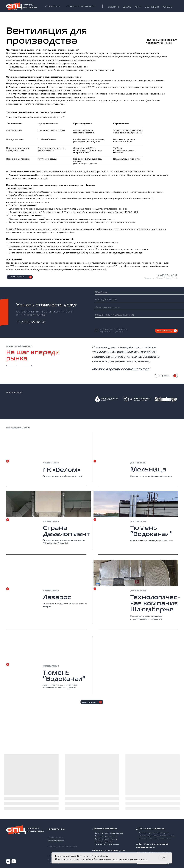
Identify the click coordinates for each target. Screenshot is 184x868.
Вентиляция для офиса (104, 842)
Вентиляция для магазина (106, 836)
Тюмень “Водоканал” (64, 676)
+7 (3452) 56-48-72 (167, 275)
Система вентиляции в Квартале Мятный (63, 476)
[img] (48, 648)
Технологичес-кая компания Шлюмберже (155, 603)
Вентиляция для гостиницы (106, 839)
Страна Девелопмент (66, 531)
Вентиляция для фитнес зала (107, 845)
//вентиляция (51, 666)
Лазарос (57, 597)
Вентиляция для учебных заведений (154, 833)
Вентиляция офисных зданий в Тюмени (155, 839)
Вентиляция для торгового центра (109, 833)
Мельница (148, 469)
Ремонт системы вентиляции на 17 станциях (151, 541)
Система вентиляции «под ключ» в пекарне (151, 476)
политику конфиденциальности (129, 859)
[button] (30, 277)
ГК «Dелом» (62, 470)
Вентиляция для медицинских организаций (157, 836)
